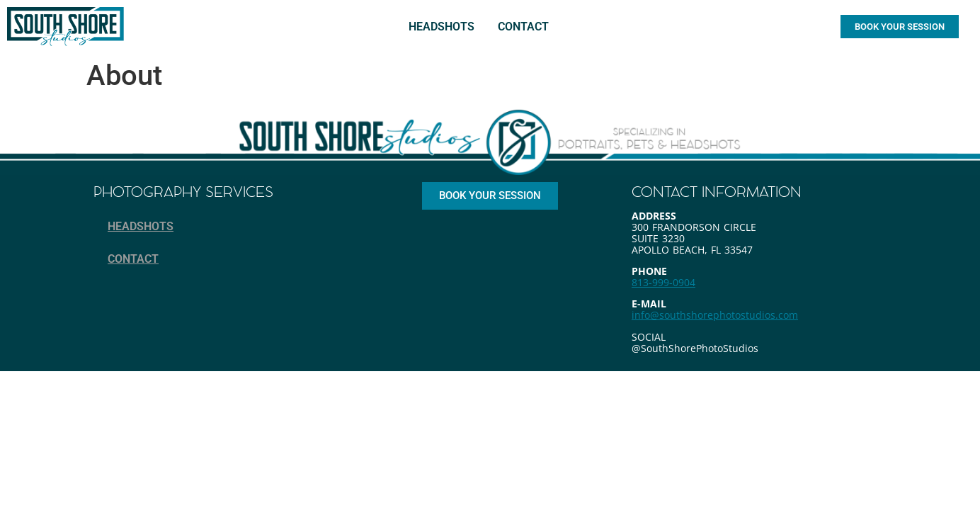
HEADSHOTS (441, 27)
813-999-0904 (663, 282)
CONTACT (523, 27)
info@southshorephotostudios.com (715, 315)
